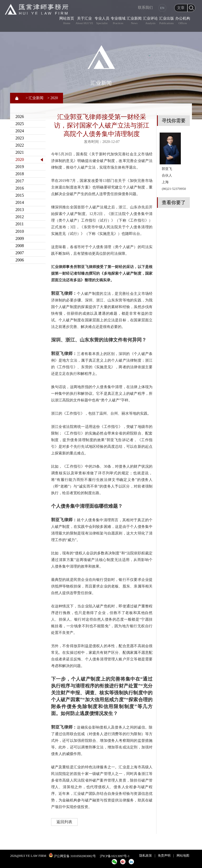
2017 (20, 181)
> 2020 (53, 98)
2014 (20, 202)
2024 (20, 131)
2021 (20, 152)
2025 (20, 124)
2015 (20, 195)
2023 (20, 138)
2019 (20, 167)
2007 (20, 253)
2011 (19, 224)
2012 (20, 217)
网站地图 (183, 856)
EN (162, 8)
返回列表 (64, 822)
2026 (20, 117)
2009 (20, 238)
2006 (20, 260)
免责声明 (164, 856)
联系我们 (145, 8)
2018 (20, 174)
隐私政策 (146, 856)
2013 (20, 210)
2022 (20, 145)
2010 (20, 231)
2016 (20, 188)
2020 (20, 159)
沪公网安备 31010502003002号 (75, 856)
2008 (20, 246)
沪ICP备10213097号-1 (115, 856)
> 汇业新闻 (35, 98)
